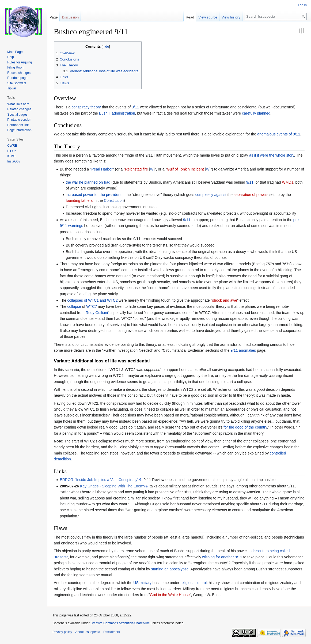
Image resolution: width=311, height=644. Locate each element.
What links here (18, 104)
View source (208, 17)
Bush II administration (117, 113)
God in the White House (170, 595)
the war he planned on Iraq (88, 182)
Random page (17, 78)
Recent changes (19, 73)
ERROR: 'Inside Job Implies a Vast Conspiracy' (99, 480)
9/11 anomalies (243, 350)
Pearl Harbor (102, 169)
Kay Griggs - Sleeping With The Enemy (113, 486)
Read (190, 17)
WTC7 (92, 306)
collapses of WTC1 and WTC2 (92, 300)
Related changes (19, 109)
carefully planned (256, 113)
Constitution (114, 200)
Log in (302, 5)
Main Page (15, 52)
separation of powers (251, 195)
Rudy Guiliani (97, 313)
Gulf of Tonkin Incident (185, 169)
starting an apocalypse (170, 569)
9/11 (135, 107)
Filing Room (16, 67)
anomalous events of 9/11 (279, 134)
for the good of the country (245, 427)
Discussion (70, 17)
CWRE (12, 146)
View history (231, 17)
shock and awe (225, 300)
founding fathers (79, 200)
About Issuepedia (88, 632)
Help (11, 57)
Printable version (19, 120)
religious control (194, 583)
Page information (19, 130)
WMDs (288, 182)
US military (142, 583)
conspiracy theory (86, 107)
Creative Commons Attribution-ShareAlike (120, 623)
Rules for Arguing (20, 62)
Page (54, 17)
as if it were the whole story (272, 155)
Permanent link (18, 125)
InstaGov (14, 161)
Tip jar (12, 88)
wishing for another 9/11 (222, 557)
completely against (211, 195)
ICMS (11, 156)
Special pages (17, 115)
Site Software (17, 83)
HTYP (12, 151)
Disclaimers (112, 632)
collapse (74, 306)
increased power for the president (94, 195)
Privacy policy (62, 632)
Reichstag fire (136, 169)
